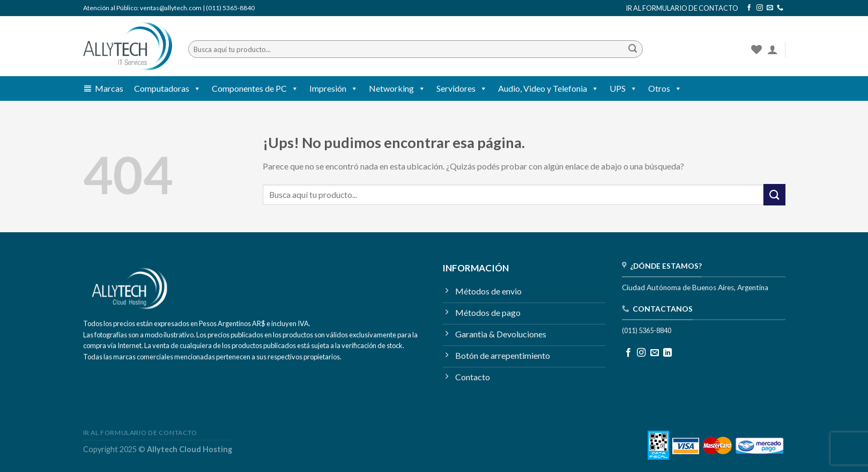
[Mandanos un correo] (770, 8)
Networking (397, 88)
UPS (624, 88)
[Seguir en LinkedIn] (667, 353)
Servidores (462, 88)
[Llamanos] (780, 8)
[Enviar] (633, 49)
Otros (665, 88)
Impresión (334, 88)
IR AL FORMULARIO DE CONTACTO (682, 8)
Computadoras (168, 88)
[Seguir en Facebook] (749, 8)
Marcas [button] (109, 88)
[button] (195, 88)
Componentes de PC (255, 88)
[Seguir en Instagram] (760, 8)
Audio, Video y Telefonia (548, 88)
